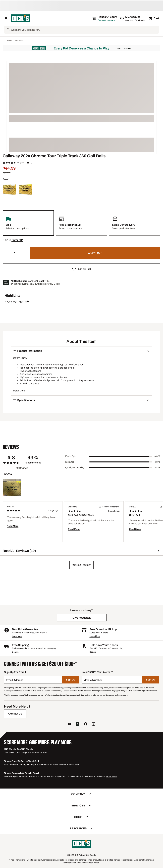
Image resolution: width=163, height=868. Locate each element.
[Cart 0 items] (154, 18)
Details (15, 652)
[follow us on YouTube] (70, 724)
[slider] (121, 456)
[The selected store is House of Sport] (105, 18)
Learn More (124, 48)
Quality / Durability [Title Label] (75, 468)
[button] (17, 240)
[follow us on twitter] (78, 724)
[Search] (84, 30)
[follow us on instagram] (94, 724)
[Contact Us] (15, 714)
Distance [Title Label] (70, 462)
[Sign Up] (71, 680)
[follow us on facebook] (86, 724)
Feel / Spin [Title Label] (71, 456)
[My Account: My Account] (133, 18)
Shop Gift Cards (39, 753)
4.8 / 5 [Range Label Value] (157, 456)
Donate (93, 652)
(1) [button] (30, 163)
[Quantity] (15, 253)
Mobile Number (93, 680)
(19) (22, 163)
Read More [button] (19, 391)
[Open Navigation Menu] (6, 18)
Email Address (15, 680)
